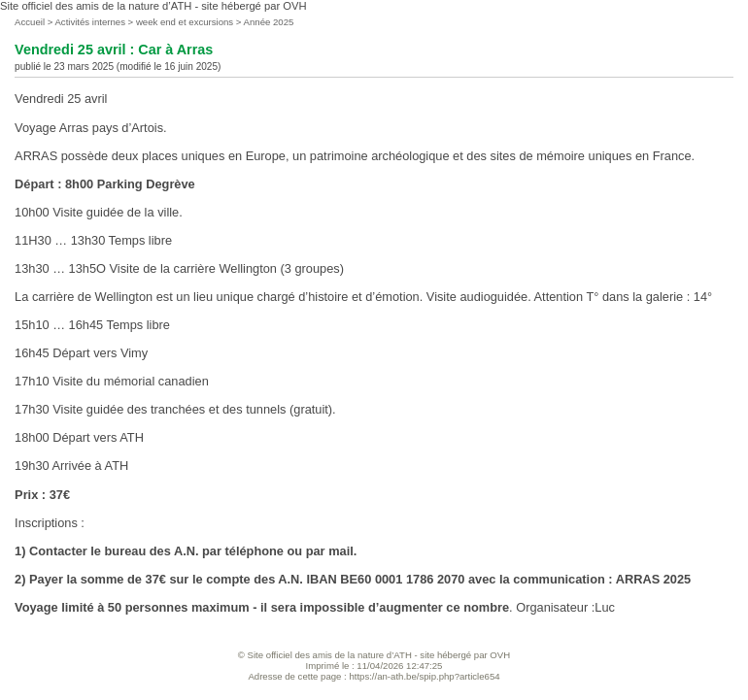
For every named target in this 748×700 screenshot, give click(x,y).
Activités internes (90, 22)
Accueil (30, 22)
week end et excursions (185, 22)
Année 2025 (269, 22)
